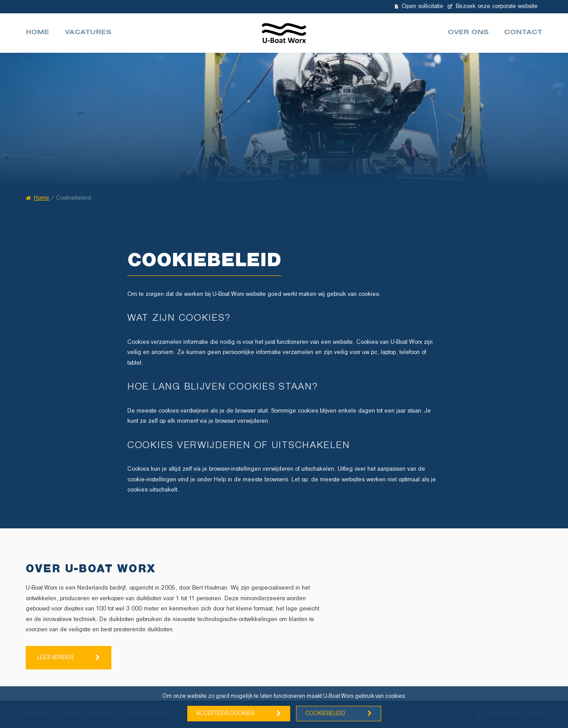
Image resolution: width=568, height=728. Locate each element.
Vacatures (88, 33)
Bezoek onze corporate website (493, 6)
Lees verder (55, 658)
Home (37, 33)
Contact (523, 33)
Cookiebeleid (325, 714)
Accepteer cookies (225, 714)
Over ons (468, 33)
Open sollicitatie (419, 6)
